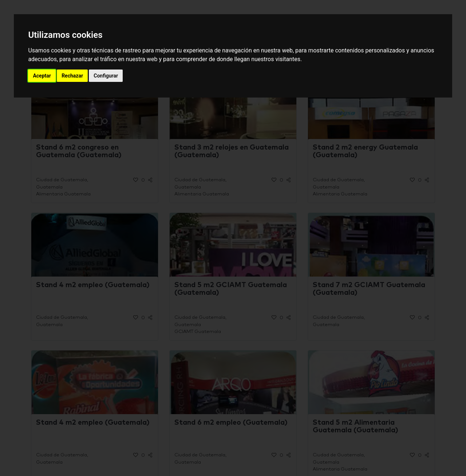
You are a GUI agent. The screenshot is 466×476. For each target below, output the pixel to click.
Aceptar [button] (42, 76)
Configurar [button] (106, 76)
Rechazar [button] (72, 76)
